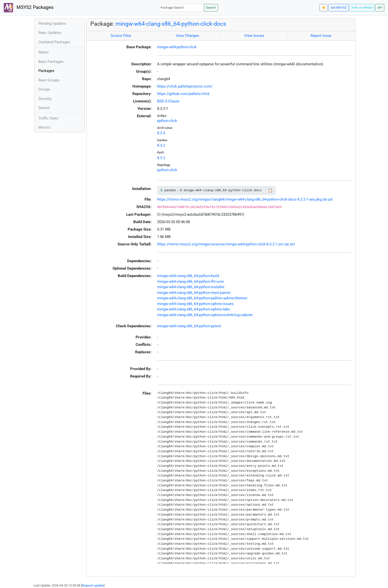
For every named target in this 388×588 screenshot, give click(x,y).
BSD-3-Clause (168, 101)
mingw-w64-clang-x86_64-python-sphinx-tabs (194, 309)
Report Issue (321, 36)
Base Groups (49, 80)
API (380, 8)
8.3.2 (161, 145)
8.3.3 (161, 133)
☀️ (324, 8)
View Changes (187, 36)
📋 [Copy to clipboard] (270, 190)
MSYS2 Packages (29, 8)
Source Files (121, 36)
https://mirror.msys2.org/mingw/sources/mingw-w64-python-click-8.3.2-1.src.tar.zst (226, 244)
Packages (46, 71)
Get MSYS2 (339, 8)
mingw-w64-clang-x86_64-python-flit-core (191, 282)
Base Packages (51, 62)
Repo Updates (50, 33)
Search (211, 8)
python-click (167, 121)
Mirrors (44, 127)
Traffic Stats (48, 118)
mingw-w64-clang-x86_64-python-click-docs (171, 24)
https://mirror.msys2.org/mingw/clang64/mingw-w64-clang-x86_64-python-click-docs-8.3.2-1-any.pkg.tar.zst (245, 199)
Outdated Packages (54, 42)
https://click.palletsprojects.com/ (185, 86)
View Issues (254, 36)
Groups (44, 89)
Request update (93, 585)
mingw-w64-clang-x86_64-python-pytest (189, 326)
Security (45, 99)
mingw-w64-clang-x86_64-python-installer (191, 287)
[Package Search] (181, 8)
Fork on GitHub (362, 8)
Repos (44, 52)
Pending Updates (52, 24)
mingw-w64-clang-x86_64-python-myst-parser (194, 293)
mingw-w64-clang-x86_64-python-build (188, 276)
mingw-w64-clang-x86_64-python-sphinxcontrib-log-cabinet (205, 315)
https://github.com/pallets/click (183, 94)
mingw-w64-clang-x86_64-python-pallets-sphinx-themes (202, 298)
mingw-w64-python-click (177, 47)
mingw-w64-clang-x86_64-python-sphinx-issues (195, 304)
